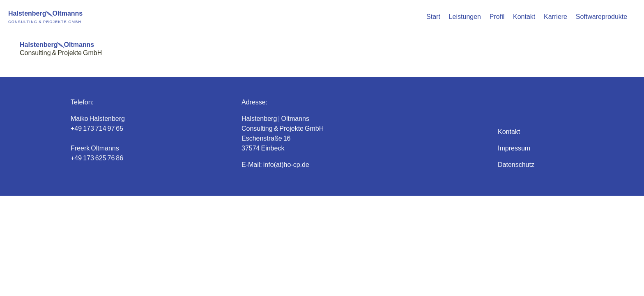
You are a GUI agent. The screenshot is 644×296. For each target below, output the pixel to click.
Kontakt (524, 16)
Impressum (514, 148)
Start (433, 16)
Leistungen (465, 16)
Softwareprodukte (601, 16)
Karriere (555, 16)
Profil (497, 16)
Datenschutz (516, 164)
